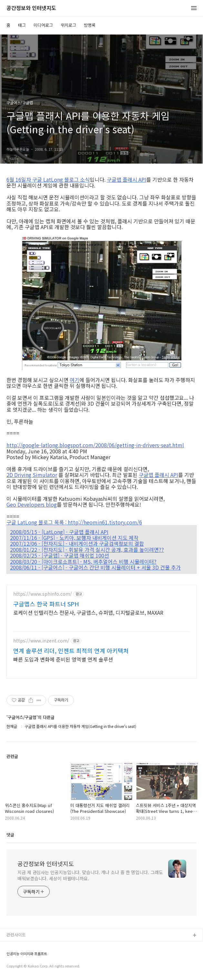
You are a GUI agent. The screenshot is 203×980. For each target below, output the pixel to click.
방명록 (90, 25)
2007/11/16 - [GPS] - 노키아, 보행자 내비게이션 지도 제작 (74, 538)
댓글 (10, 835)
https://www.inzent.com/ (41, 641)
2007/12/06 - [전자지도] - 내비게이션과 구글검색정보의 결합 (77, 543)
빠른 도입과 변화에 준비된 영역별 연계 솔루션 (63, 659)
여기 (75, 380)
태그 (22, 25)
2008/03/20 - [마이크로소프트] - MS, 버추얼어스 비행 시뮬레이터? (83, 561)
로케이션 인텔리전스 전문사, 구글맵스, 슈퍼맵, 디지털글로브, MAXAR (88, 612)
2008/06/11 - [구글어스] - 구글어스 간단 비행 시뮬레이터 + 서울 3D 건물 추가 (95, 567)
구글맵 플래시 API (127, 179)
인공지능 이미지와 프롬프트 (27, 954)
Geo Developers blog (32, 504)
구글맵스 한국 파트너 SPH (46, 604)
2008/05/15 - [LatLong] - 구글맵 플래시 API (59, 532)
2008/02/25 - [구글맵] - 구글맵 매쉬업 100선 (60, 555)
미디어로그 (43, 25)
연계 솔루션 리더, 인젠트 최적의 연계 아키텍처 (71, 651)
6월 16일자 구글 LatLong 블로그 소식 (48, 179)
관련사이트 (16, 935)
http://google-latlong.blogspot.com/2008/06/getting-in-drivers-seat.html (95, 445)
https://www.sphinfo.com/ (43, 594)
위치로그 (68, 25)
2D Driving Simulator (32, 475)
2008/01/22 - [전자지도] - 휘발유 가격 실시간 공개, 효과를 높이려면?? (87, 550)
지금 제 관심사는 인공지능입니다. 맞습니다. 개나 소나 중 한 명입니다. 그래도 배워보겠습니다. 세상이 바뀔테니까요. (90, 875)
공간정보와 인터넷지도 (31, 8)
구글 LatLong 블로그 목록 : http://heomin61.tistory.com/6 (74, 522)
